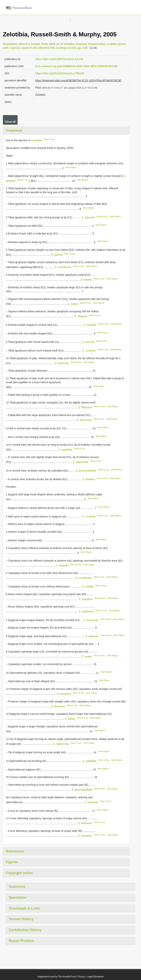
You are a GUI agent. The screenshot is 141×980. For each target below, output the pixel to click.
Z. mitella (86, 280)
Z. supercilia (81, 462)
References (15, 851)
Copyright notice (19, 873)
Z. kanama (92, 802)
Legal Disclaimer (95, 977)
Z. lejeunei (88, 217)
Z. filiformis (85, 407)
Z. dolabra (89, 479)
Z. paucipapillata (86, 471)
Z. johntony (85, 836)
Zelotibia (36, 140)
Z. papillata (65, 449)
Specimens (18, 897)
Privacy (81, 977)
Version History (21, 919)
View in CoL (49, 139)
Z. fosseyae (64, 694)
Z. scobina (89, 351)
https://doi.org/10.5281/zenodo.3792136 (60, 73)
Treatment (14, 131)
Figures (12, 862)
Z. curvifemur (63, 267)
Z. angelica (86, 599)
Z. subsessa (86, 611)
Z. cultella (90, 325)
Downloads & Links (24, 908)
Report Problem (21, 941)
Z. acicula (88, 342)
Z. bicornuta (84, 420)
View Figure (71, 167)
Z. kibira (70, 719)
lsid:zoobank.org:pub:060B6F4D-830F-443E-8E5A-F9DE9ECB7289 (76, 66)
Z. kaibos (57, 255)
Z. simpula (81, 316)
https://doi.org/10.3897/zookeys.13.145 (59, 59)
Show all (10, 122)
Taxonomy (17, 887)
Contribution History (25, 930)
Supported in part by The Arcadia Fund (57, 977)
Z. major (73, 304)
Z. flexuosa (62, 363)
